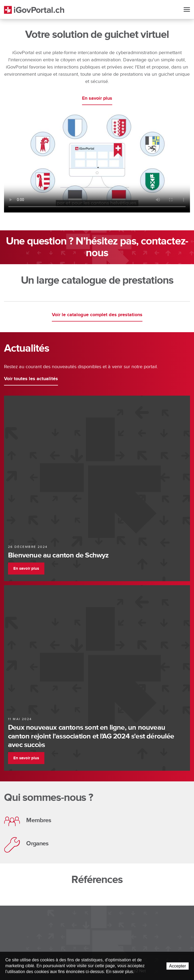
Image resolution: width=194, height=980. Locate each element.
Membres (28, 821)
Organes (26, 845)
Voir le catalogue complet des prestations (97, 315)
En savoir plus (97, 98)
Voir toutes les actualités (31, 379)
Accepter (178, 966)
